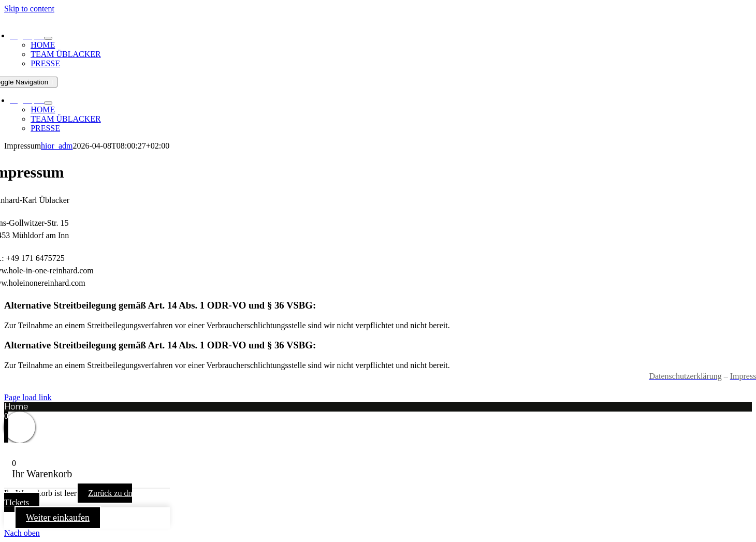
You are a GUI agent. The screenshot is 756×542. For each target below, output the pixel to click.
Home (16, 407)
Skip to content (29, 9)
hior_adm (57, 146)
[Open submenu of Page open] (48, 38)
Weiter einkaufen (58, 518)
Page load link (28, 397)
